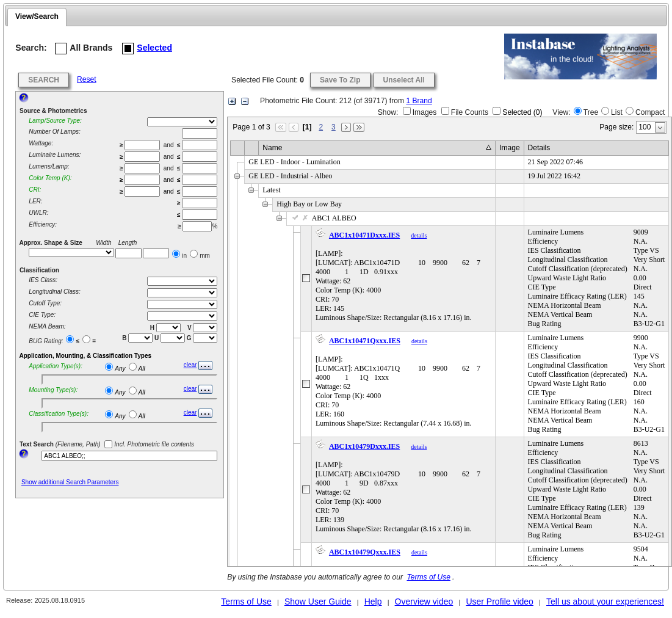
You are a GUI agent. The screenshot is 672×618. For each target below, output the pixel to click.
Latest (271, 190)
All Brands (84, 49)
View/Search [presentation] (37, 16)
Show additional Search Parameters (70, 482)
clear (190, 365)
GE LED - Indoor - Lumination (294, 162)
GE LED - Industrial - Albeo (290, 176)
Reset (87, 79)
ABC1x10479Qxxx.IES (365, 552)
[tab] (37, 17)
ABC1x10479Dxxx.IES (364, 446)
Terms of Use (428, 577)
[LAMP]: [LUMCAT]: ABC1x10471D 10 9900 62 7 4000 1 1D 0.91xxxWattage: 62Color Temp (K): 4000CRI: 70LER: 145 (403, 275)
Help (373, 602)
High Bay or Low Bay (309, 204)
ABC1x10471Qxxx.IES (365, 341)
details (419, 235)
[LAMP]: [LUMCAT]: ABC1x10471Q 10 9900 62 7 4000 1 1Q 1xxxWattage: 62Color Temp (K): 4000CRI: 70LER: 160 (403, 380)
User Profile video (500, 602)
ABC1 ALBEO (323, 218)
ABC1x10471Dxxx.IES (364, 235)
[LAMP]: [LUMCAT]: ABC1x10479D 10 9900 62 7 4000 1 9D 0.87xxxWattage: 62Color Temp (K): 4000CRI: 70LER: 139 (403, 486)
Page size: (616, 127)
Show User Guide (318, 602)
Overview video (424, 602)
